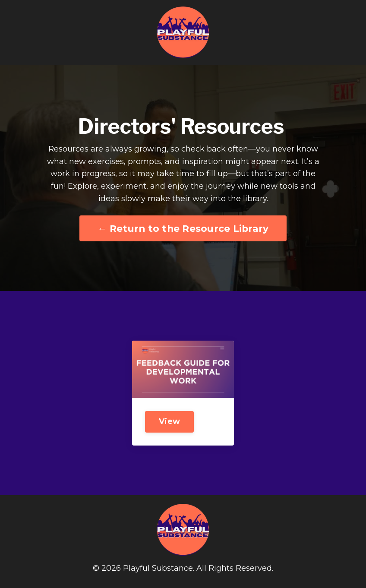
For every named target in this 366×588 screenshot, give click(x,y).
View (169, 421)
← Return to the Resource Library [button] (183, 228)
